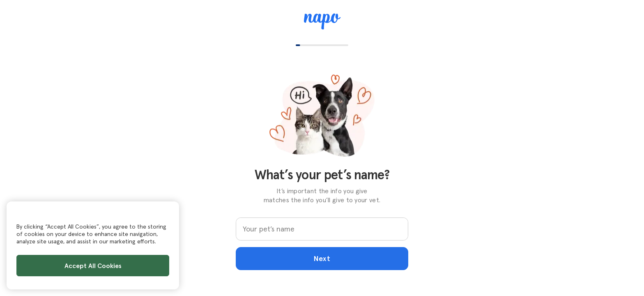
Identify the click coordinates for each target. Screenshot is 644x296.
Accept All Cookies (93, 266)
